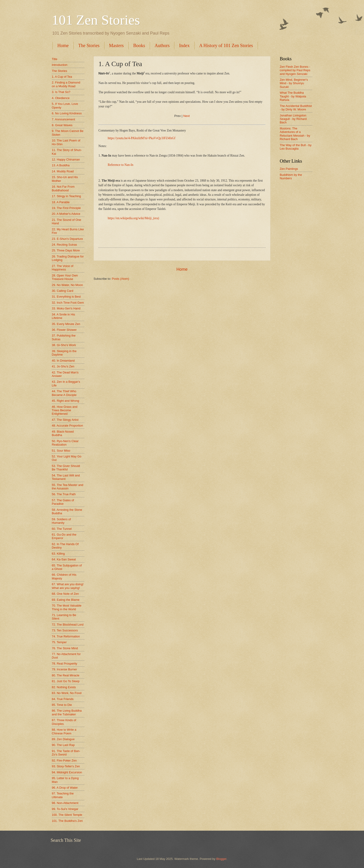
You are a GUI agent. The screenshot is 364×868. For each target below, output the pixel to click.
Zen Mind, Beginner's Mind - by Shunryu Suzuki (294, 83)
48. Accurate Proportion (67, 426)
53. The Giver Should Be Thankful (66, 468)
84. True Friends (63, 699)
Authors (162, 45)
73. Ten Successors (65, 630)
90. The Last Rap (63, 745)
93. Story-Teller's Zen (66, 766)
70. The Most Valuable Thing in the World (67, 607)
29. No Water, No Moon (67, 285)
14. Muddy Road (63, 171)
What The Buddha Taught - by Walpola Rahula (293, 96)
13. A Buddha (61, 165)
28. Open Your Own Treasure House (65, 277)
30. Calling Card (62, 291)
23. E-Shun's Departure (67, 239)
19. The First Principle (66, 208)
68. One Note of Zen (65, 594)
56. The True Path (64, 494)
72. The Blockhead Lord (68, 625)
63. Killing (58, 554)
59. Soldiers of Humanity (61, 521)
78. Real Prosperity (65, 664)
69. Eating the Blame (66, 600)
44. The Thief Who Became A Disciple (64, 393)
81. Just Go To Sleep (66, 681)
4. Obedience (61, 98)
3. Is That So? (61, 92)
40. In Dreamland (63, 361)
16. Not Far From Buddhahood (63, 188)
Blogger (221, 859)
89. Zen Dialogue (63, 739)
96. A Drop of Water (65, 788)
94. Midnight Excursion (67, 772)
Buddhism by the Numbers (291, 177)
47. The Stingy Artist (65, 420)
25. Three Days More (66, 250)
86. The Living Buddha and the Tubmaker (67, 712)
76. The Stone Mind (65, 648)
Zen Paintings (289, 169)
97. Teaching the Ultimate (63, 795)
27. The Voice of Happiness (63, 268)
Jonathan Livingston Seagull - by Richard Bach (293, 119)
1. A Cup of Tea (62, 77)
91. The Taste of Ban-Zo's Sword (66, 753)
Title (55, 59)
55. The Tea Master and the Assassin (68, 487)
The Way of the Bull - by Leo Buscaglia (296, 147)
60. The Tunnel (62, 529)
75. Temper (59, 642)
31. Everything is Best (66, 297)
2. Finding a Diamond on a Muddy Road (66, 84)
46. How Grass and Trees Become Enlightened (65, 410)
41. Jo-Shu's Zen (63, 366)
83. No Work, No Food (67, 693)
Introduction (60, 65)
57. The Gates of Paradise (63, 502)
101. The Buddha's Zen (67, 821)
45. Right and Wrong (65, 401)
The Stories (89, 45)
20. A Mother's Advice (66, 214)
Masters (116, 45)
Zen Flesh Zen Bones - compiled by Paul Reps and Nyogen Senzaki (295, 70)
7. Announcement (63, 119)
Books (139, 45)
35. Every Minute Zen (66, 324)
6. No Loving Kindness (67, 113)
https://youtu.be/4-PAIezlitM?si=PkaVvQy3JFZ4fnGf (141, 138)
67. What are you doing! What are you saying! (68, 586)
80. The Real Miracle (66, 675)
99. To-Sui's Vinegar (65, 809)
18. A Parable (61, 202)
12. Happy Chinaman (66, 159)
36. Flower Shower (64, 330)
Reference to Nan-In (120, 165)
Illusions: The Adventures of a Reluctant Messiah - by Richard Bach (295, 134)
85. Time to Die (62, 705)
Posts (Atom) (120, 279)
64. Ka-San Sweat (64, 559)
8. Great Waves (62, 125)
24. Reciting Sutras (64, 245)
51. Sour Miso (61, 451)
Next (187, 116)
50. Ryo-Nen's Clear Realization (65, 443)
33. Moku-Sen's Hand (66, 308)
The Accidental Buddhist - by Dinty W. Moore (296, 108)
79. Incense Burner (64, 669)
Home (63, 45)
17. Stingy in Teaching (66, 196)
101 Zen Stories (96, 20)
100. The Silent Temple (67, 815)
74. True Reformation (66, 636)
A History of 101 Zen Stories (226, 45)
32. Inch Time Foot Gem (68, 303)
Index (184, 45)
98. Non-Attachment (65, 803)
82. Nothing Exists (64, 687)
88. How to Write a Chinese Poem (64, 731)
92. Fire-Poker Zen (64, 760)
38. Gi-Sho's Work (64, 345)
